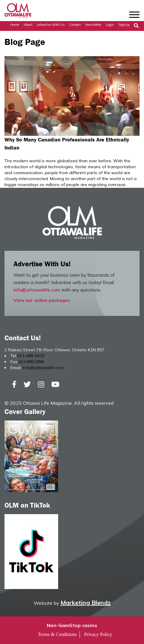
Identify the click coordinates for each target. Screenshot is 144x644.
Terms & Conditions (57, 634)
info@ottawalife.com (37, 290)
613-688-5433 (31, 356)
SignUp (124, 25)
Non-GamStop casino (72, 625)
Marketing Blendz (86, 603)
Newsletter (93, 25)
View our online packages (42, 300)
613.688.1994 (31, 362)
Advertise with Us (51, 25)
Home (15, 25)
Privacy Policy (98, 634)
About (28, 25)
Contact (75, 25)
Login (110, 25)
